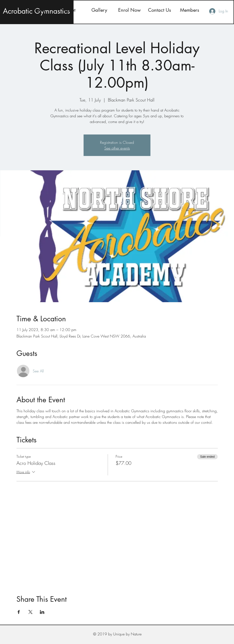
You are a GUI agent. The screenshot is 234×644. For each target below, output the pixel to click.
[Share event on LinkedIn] (42, 612)
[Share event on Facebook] (19, 612)
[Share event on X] (30, 612)
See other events (117, 148)
